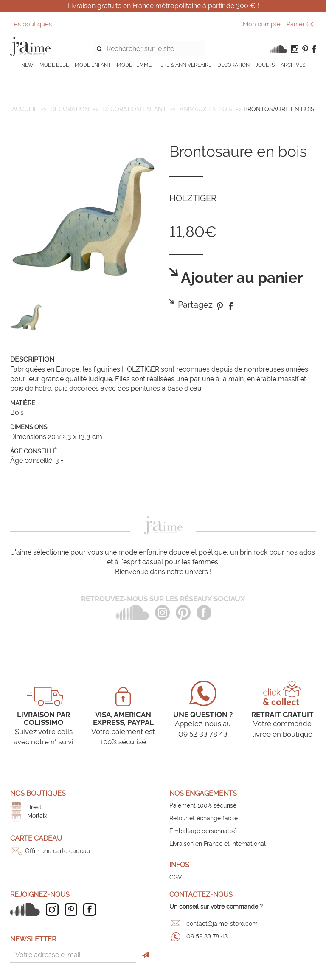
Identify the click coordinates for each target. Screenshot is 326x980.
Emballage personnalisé (203, 831)
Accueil (25, 109)
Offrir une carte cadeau (58, 851)
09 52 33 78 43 (207, 936)
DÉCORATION (233, 65)
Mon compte (262, 24)
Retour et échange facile (204, 818)
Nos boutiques (38, 793)
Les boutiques (31, 24)
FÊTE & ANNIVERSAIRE (184, 65)
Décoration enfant (134, 109)
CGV (176, 877)
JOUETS (265, 65)
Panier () (300, 24)
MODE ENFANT (93, 65)
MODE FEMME (134, 65)
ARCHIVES (293, 65)
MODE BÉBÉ (54, 65)
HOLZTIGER (193, 198)
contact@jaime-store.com (222, 924)
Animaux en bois (206, 109)
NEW (27, 65)
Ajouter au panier (240, 278)
